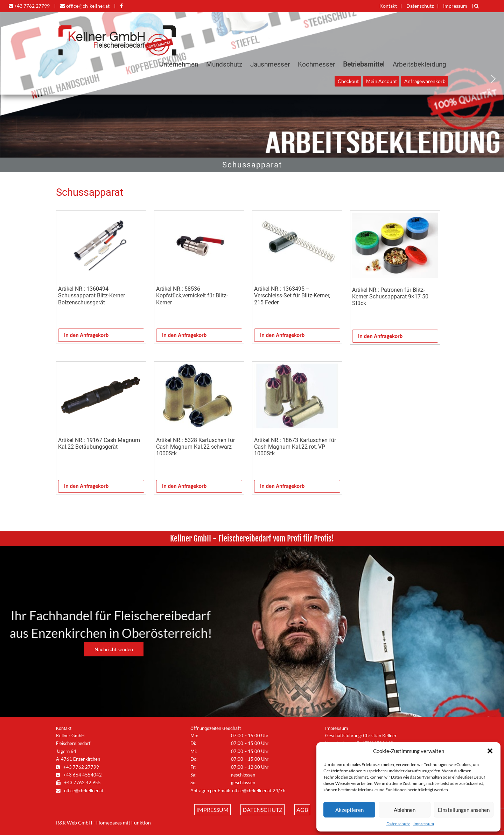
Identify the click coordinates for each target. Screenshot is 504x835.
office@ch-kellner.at (85, 6)
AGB (302, 810)
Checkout (348, 81)
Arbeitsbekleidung (419, 64)
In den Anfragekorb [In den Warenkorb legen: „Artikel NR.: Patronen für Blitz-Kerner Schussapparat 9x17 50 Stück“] (380, 336)
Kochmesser (316, 64)
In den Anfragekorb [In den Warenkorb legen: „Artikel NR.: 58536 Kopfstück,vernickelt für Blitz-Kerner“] (184, 335)
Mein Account (381, 81)
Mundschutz (224, 64)
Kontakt (388, 6)
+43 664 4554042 (79, 775)
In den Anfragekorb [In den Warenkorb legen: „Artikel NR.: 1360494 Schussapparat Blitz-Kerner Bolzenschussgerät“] (86, 335)
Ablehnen (405, 810)
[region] (252, 165)
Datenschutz (398, 824)
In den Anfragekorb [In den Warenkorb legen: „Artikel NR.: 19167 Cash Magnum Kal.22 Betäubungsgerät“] (86, 486)
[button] (490, 751)
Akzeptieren (349, 810)
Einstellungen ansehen (464, 810)
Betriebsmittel (364, 64)
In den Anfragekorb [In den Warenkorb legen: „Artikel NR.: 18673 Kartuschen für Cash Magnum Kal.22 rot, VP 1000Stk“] (282, 486)
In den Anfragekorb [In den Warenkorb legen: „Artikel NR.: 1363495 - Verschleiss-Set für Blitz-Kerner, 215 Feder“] (282, 335)
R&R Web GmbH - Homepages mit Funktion (103, 823)
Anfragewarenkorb (425, 81)
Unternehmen (179, 64)
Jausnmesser (270, 64)
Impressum (424, 824)
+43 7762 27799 (29, 6)
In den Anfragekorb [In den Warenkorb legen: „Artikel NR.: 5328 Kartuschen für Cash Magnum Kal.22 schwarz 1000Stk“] (184, 486)
